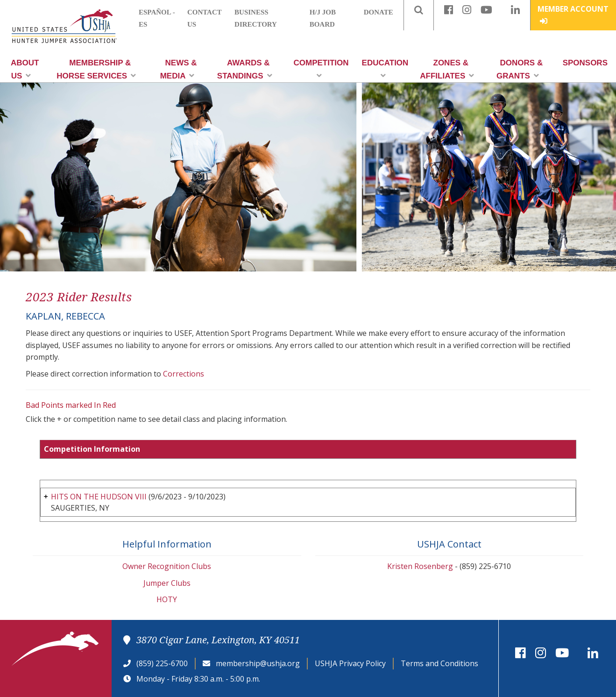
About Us (25, 69)
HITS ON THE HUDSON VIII (99, 497)
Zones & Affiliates (447, 69)
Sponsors (585, 63)
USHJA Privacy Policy (350, 663)
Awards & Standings (245, 69)
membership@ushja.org (258, 663)
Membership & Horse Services (96, 69)
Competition (321, 69)
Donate (379, 12)
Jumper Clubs (167, 583)
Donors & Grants (520, 69)
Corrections (184, 374)
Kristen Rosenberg (420, 566)
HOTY (167, 599)
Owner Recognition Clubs (167, 566)
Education (385, 69)
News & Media (179, 69)
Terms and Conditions (439, 663)
